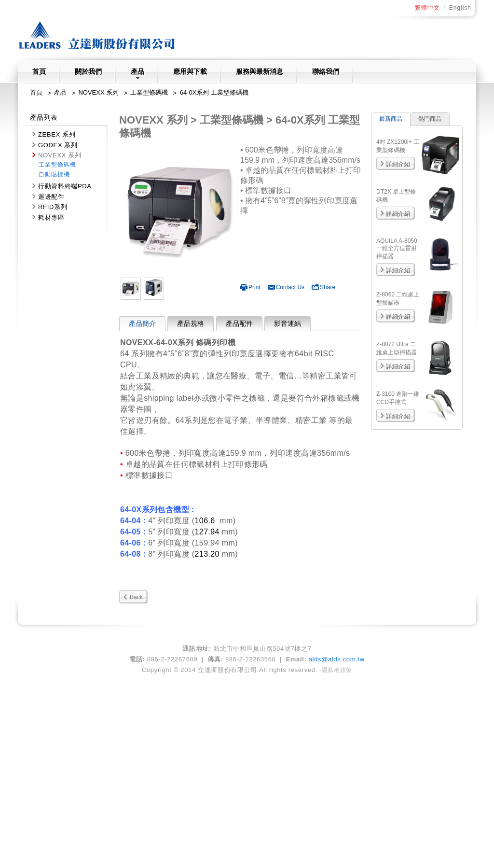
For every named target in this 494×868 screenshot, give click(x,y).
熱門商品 (430, 119)
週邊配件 (51, 197)
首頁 (39, 71)
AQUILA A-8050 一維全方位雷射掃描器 (397, 249)
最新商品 (391, 119)
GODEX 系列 (58, 145)
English (460, 8)
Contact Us (286, 287)
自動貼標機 (54, 174)
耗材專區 (51, 217)
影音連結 (288, 323)
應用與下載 (190, 71)
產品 (137, 73)
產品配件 (239, 323)
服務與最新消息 (260, 71)
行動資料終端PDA (65, 186)
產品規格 (191, 323)
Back (136, 597)
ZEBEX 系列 (57, 134)
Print (250, 287)
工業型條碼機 (149, 92)
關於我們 (88, 71)
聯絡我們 (326, 71)
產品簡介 (142, 323)
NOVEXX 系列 (98, 92)
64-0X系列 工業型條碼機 (214, 92)
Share (323, 287)
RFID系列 (53, 207)
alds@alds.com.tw (337, 659)
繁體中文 (427, 8)
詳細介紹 (398, 164)
